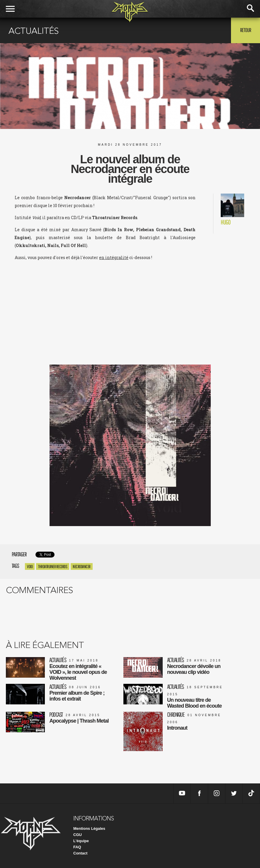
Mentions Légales (89, 828)
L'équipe (81, 841)
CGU (78, 835)
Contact (80, 853)
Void (30, 566)
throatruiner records (53, 566)
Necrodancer (82, 566)
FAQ (77, 847)
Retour (245, 30)
